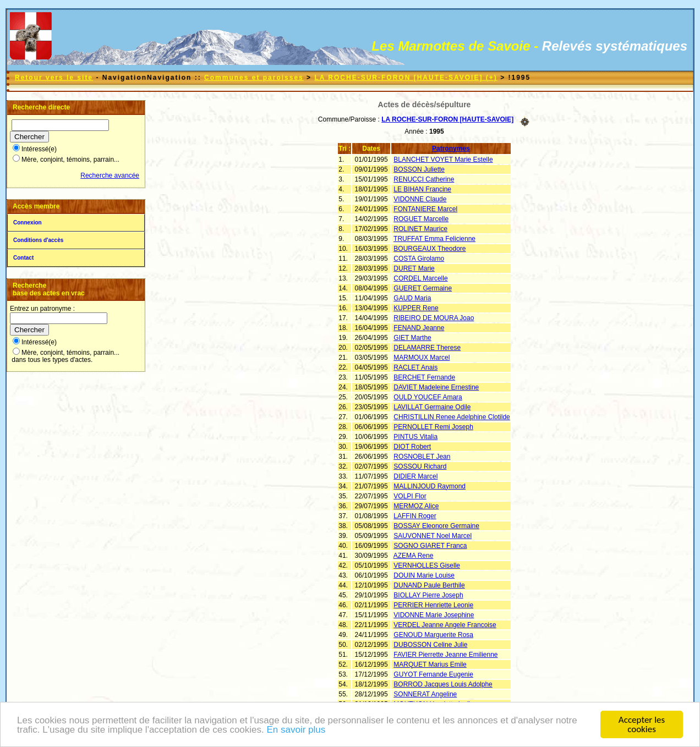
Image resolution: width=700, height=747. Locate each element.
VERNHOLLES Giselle (427, 565)
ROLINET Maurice (420, 229)
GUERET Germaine (423, 288)
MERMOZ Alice (416, 506)
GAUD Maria (412, 298)
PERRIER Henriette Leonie (433, 605)
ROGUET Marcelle (421, 219)
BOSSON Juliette (419, 169)
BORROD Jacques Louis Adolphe (443, 684)
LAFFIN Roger (415, 516)
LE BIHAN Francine (422, 189)
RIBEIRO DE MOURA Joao (434, 318)
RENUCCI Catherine (424, 179)
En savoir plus (296, 730)
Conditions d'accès (38, 240)
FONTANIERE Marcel (425, 209)
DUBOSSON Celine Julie (430, 645)
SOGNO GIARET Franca (430, 546)
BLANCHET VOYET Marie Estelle (443, 160)
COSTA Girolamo (419, 259)
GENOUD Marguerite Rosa (433, 635)
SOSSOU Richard (420, 466)
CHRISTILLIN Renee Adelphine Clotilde (452, 417)
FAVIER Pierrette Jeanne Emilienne (445, 655)
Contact (23, 258)
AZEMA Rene (414, 556)
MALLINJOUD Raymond (430, 486)
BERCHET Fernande (424, 377)
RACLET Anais (415, 367)
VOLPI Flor (410, 496)
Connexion (28, 223)
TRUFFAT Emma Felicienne (434, 239)
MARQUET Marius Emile (430, 664)
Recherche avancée (110, 175)
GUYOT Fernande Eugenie (433, 674)
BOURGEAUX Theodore (430, 249)
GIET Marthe (412, 338)
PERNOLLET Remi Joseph (433, 427)
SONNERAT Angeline (425, 694)
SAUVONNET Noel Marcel (433, 536)
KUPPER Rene (416, 308)
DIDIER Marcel (415, 476)
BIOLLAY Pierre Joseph (428, 595)
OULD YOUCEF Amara (428, 397)
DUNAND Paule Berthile (429, 585)
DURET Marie (414, 268)
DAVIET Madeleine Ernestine (436, 387)
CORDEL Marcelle (420, 278)
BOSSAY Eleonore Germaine (436, 526)
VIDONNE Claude (420, 199)
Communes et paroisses (254, 78)
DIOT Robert (412, 447)
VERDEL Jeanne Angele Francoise (445, 625)
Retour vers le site (54, 78)
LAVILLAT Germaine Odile (432, 407)
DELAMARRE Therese (427, 348)
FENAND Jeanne (419, 328)
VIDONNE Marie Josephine (434, 615)
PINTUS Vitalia (415, 437)
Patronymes (451, 149)
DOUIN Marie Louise (424, 575)
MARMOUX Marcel (422, 358)
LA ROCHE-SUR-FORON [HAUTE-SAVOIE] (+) (406, 78)
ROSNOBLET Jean (422, 457)
